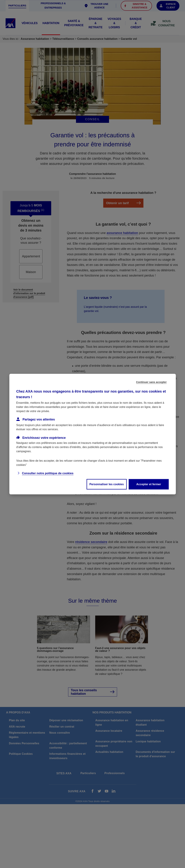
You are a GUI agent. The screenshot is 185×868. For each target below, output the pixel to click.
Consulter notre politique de (48, 473)
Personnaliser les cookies (107, 484)
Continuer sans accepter (151, 382)
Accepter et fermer (149, 484)
